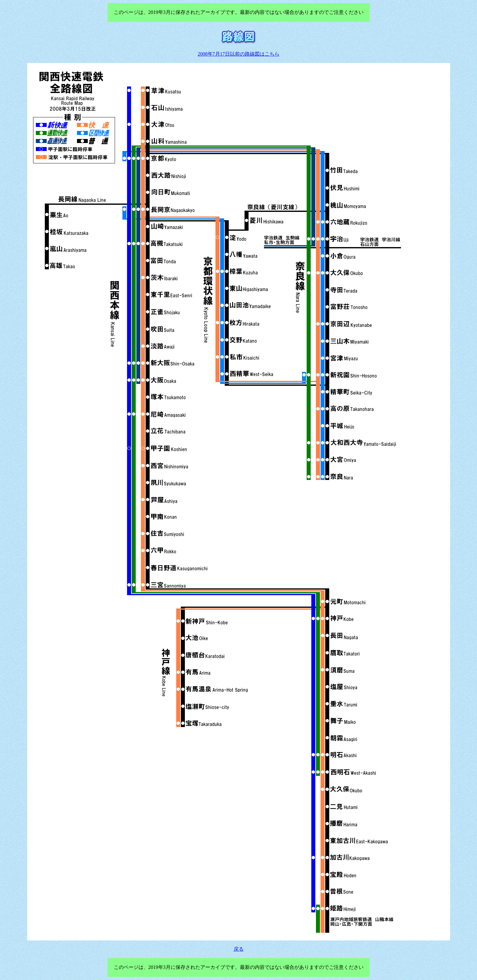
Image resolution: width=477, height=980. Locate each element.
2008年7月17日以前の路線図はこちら (239, 54)
